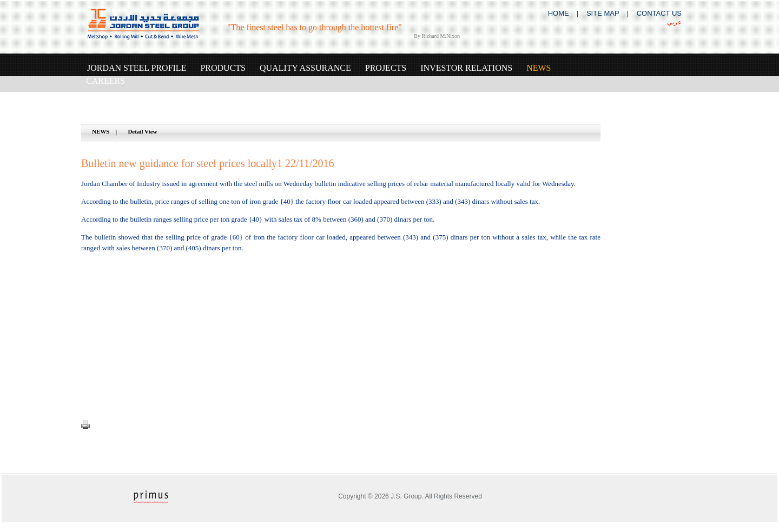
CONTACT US (659, 13)
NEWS (101, 131)
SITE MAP (603, 13)
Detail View (142, 131)
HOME (559, 13)
